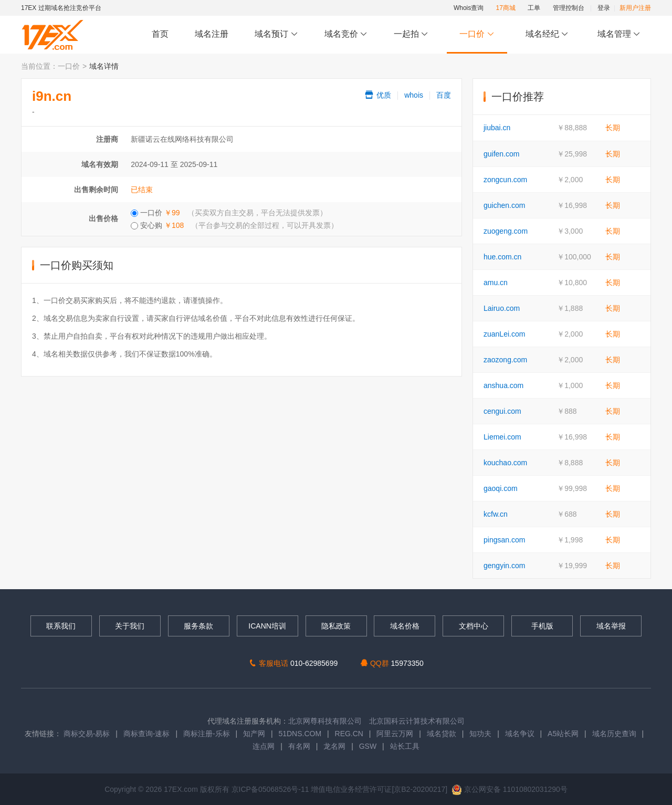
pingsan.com (504, 540)
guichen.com (504, 205)
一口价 (477, 34)
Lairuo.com (502, 308)
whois (414, 95)
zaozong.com (505, 360)
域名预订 (276, 34)
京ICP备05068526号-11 (271, 789)
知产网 (254, 734)
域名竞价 (346, 34)
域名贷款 (442, 734)
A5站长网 (563, 734)
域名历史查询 (614, 734)
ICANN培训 (267, 626)
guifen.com (501, 154)
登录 (604, 8)
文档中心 (474, 626)
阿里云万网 (395, 734)
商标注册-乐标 (207, 734)
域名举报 (611, 626)
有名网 (299, 746)
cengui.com (502, 411)
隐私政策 (336, 626)
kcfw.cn (496, 514)
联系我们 (61, 626)
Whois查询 (469, 8)
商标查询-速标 (148, 734)
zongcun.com (505, 180)
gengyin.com (504, 566)
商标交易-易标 (87, 734)
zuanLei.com (504, 334)
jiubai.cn (497, 128)
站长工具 (405, 746)
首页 (160, 34)
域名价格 (405, 626)
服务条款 (198, 626)
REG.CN (349, 734)
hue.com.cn (502, 257)
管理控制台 (569, 8)
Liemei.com (502, 437)
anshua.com (503, 385)
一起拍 (412, 34)
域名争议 (521, 734)
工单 (534, 8)
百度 (444, 95)
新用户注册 (635, 8)
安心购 (234, 225)
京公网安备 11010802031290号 (510, 789)
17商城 (506, 8)
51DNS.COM (300, 734)
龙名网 (334, 746)
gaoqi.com (501, 488)
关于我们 (130, 626)
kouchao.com (505, 463)
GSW (368, 746)
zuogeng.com (506, 231)
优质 (377, 95)
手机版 (542, 626)
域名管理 (619, 34)
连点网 (264, 746)
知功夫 (480, 734)
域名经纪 (547, 34)
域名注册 (212, 34)
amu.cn (496, 283)
